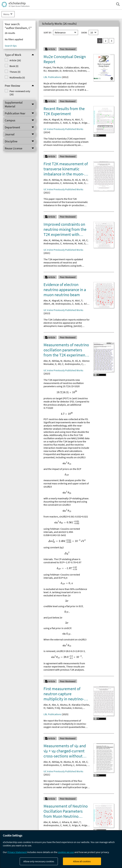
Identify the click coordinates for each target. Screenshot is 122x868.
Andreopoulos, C (53, 123)
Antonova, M (70, 183)
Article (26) (15, 60)
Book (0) (14, 66)
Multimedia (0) (17, 77)
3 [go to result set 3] (112, 41)
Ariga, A (76, 123)
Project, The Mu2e (53, 67)
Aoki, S (67, 123)
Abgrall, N (57, 119)
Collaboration (72, 67)
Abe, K (47, 119)
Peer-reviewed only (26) (20, 93)
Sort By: (47, 33)
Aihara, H (69, 119)
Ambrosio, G (69, 71)
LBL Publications (52, 77)
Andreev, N (83, 71)
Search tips (11, 46)
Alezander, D (54, 71)
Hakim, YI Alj (53, 708)
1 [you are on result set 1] (100, 41)
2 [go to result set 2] (106, 41)
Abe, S (55, 705)
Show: (84, 33)
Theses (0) (15, 72)
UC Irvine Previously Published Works (63, 129)
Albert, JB (49, 304)
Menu (6, 14)
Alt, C (85, 180)
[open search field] (118, 4)
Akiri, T (79, 119)
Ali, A (78, 180)
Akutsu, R (69, 180)
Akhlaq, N (57, 180)
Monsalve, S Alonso (72, 708)
